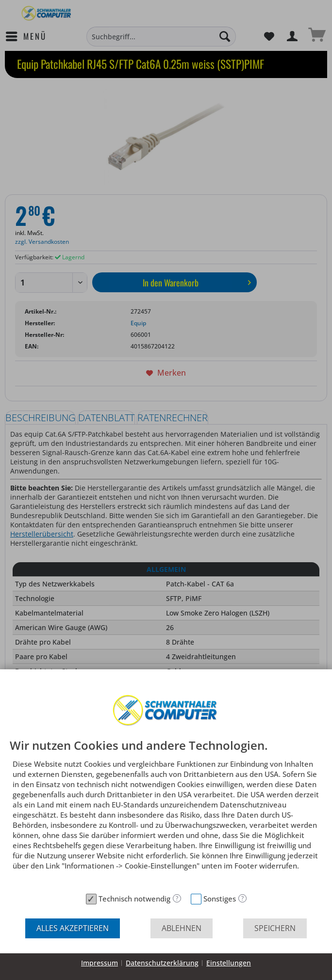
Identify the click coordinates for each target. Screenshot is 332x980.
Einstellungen (229, 963)
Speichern (275, 928)
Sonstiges (220, 899)
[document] (166, 814)
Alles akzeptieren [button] (73, 928)
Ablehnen (182, 928)
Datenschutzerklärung (162, 963)
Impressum (100, 963)
